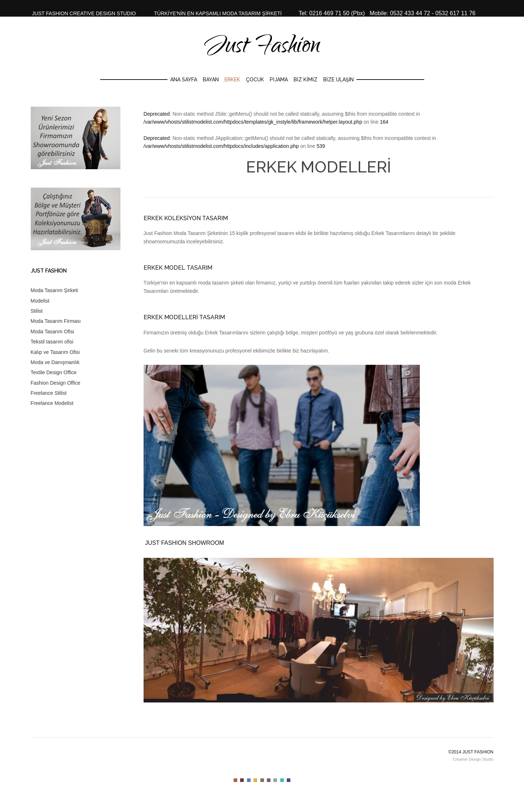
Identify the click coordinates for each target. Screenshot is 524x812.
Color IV (255, 780)
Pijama (279, 80)
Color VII (275, 780)
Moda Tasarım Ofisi (52, 332)
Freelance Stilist (49, 393)
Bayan (211, 80)
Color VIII (282, 780)
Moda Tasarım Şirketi (54, 290)
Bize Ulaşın (338, 80)
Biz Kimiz (306, 80)
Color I (235, 780)
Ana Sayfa (184, 80)
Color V (262, 780)
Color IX (289, 780)
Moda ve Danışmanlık (55, 362)
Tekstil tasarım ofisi (52, 342)
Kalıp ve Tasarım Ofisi (55, 352)
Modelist (40, 301)
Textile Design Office (54, 372)
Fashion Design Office (56, 383)
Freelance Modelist (52, 403)
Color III (249, 780)
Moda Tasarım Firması (56, 321)
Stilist (37, 311)
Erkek (232, 80)
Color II (242, 780)
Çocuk (255, 80)
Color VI (269, 780)
